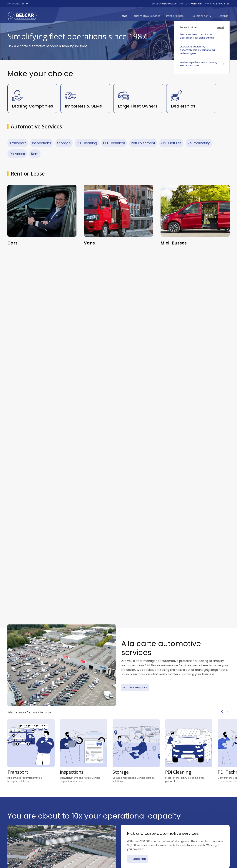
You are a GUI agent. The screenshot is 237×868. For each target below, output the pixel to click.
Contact (224, 16)
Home (124, 16)
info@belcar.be (168, 4)
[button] (26, 4)
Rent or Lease (175, 16)
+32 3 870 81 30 (221, 4)
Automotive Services (147, 16)
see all (220, 27)
